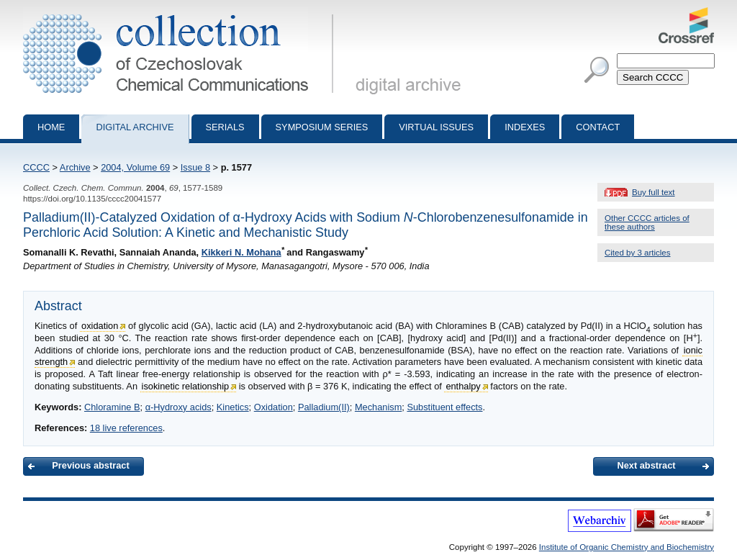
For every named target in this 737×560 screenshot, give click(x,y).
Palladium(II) (324, 407)
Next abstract (646, 465)
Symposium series (322, 127)
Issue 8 (195, 167)
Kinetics (233, 407)
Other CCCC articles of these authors (647, 222)
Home (51, 127)
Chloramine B (112, 407)
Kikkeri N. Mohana (241, 252)
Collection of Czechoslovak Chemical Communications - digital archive (181, 13)
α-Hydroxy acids (178, 407)
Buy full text (654, 192)
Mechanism (378, 407)
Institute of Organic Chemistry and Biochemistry (627, 547)
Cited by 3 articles (638, 253)
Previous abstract (90, 465)
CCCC (36, 167)
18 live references (126, 428)
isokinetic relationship (186, 386)
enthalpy (463, 386)
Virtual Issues (436, 127)
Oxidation (273, 407)
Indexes (525, 127)
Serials (225, 127)
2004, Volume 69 (135, 167)
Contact (598, 127)
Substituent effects (444, 407)
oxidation (100, 326)
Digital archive (135, 127)
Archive (75, 167)
